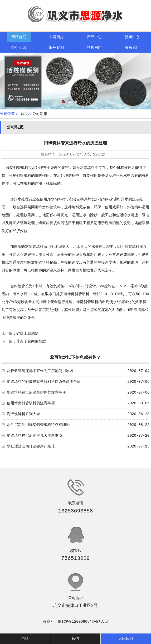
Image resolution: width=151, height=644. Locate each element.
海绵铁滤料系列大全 (23, 414)
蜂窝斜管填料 (17, 168)
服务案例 (56, 48)
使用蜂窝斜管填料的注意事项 (31, 403)
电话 (25, 639)
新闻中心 (132, 37)
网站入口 (101, 622)
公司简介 (56, 37)
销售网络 (94, 48)
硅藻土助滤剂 (27, 334)
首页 (24, 114)
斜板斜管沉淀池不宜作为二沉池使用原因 (40, 371)
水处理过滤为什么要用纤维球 (31, 446)
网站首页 (19, 37)
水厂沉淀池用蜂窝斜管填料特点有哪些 (38, 425)
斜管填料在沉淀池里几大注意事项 (35, 436)
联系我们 (132, 48)
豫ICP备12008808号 (75, 622)
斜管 (18, 286)
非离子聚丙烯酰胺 (31, 341)
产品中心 (94, 37)
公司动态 (19, 48)
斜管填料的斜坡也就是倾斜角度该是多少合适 (44, 382)
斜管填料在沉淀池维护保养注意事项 (36, 393)
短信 (75, 639)
